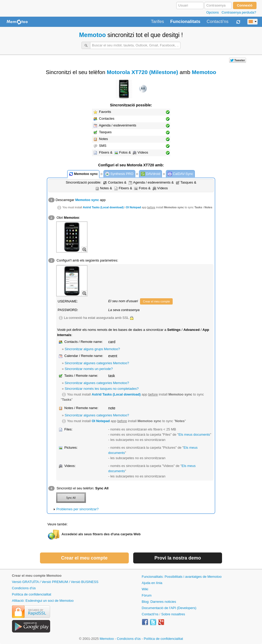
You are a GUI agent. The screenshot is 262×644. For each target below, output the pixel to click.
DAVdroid (150, 174)
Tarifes (158, 22)
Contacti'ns (218, 22)
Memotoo (92, 35)
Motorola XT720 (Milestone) (142, 72)
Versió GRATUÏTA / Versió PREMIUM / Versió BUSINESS (55, 582)
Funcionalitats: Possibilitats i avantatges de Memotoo (182, 577)
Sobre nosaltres (173, 614)
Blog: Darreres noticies (159, 602)
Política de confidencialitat (32, 594)
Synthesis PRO (119, 174)
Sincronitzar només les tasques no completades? (102, 389)
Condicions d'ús (24, 588)
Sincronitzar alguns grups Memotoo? (92, 349)
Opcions (213, 12)
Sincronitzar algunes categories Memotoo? (97, 363)
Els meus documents (194, 435)
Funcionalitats (185, 22)
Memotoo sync (83, 174)
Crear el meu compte (156, 301)
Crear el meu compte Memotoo (37, 576)
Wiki (145, 589)
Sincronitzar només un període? (89, 369)
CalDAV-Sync (180, 174)
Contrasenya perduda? (239, 12)
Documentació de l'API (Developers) (169, 608)
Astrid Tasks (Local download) (103, 207)
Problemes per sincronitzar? (78, 509)
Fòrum (147, 595)
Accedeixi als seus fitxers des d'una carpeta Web (101, 534)
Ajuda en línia (152, 583)
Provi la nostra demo (178, 558)
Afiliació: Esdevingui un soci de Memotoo (43, 601)
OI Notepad (133, 207)
